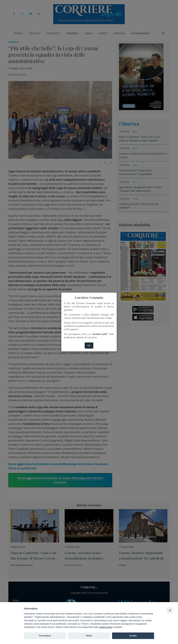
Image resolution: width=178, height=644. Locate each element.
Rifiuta (89, 636)
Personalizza (45, 636)
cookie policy (105, 627)
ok (89, 345)
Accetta (133, 636)
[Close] (170, 610)
